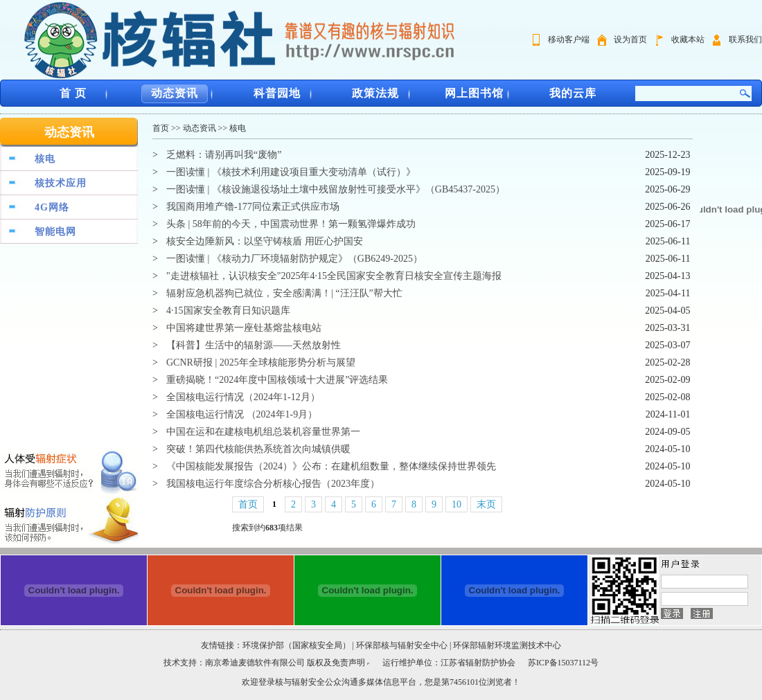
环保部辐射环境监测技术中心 (507, 645)
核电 (45, 159)
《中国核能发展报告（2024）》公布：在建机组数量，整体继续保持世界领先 (331, 466)
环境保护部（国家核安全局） (296, 645)
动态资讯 (175, 93)
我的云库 (573, 93)
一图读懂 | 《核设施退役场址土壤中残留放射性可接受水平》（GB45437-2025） (336, 189)
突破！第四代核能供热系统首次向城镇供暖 (258, 449)
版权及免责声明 (336, 663)
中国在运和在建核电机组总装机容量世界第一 (263, 432)
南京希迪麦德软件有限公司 (256, 663)
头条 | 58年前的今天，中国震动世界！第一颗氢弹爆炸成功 (291, 224)
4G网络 (52, 207)
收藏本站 (688, 39)
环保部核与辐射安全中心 (402, 645)
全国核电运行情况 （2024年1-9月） (242, 414)
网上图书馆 (474, 93)
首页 (161, 128)
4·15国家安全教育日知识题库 (228, 311)
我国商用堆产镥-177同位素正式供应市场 (253, 207)
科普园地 (277, 93)
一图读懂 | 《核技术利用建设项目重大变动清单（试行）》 (291, 172)
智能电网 (55, 232)
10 (457, 504)
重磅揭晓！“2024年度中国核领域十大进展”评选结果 (277, 380)
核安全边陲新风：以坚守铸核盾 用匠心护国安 (265, 241)
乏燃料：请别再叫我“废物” (224, 155)
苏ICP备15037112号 (563, 663)
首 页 (73, 93)
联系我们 (745, 39)
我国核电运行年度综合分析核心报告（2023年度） (273, 484)
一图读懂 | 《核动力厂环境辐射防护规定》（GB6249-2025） (294, 259)
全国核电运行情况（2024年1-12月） (243, 397)
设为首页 (630, 39)
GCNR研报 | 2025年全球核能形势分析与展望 (261, 362)
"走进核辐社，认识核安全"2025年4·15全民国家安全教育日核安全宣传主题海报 (334, 276)
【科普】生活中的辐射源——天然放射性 (254, 345)
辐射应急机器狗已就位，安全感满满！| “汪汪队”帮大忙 (284, 293)
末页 (486, 504)
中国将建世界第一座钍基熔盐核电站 (244, 328)
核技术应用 (61, 183)
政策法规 (375, 93)
